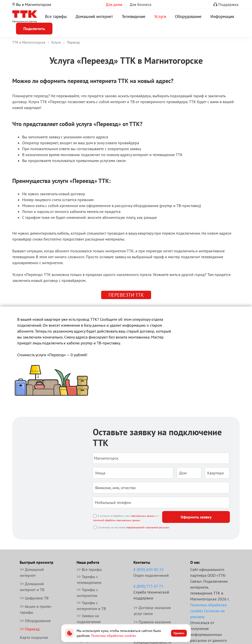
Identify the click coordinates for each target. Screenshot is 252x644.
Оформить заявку (196, 517)
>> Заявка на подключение (89, 619)
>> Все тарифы (89, 569)
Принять (179, 633)
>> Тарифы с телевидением (89, 580)
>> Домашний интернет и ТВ (32, 587)
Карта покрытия (34, 637)
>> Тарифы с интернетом (87, 593)
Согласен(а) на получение (133, 527)
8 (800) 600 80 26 (149, 569)
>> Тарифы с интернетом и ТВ (91, 606)
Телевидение (134, 16)
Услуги (160, 16)
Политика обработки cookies (113, 636)
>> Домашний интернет (32, 572)
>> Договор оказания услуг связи (152, 611)
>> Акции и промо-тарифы (36, 609)
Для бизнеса (141, 4)
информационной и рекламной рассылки (148, 527)
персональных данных (143, 516)
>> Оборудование (35, 621)
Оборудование (188, 16)
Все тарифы (56, 16)
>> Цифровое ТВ (34, 598)
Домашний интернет (94, 16)
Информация (222, 16)
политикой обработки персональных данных (117, 520)
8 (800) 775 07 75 (148, 586)
